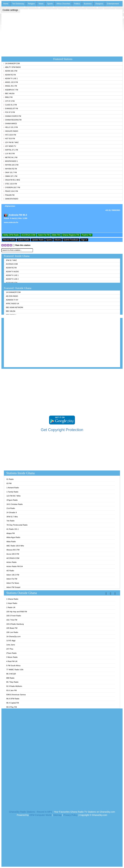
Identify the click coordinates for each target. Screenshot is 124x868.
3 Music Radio (12, 657)
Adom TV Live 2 (12, 279)
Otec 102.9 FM (10, 184)
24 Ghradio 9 (12, 512)
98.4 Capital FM (13, 703)
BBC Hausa (9, 94)
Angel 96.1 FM (10, 86)
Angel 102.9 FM (11, 82)
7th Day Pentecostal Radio (17, 525)
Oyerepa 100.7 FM (12, 188)
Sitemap (57, 815)
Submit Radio (23, 240)
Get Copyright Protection (62, 430)
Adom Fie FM (10, 75)
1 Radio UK (11, 607)
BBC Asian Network (15, 307)
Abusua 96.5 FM (13, 550)
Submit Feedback (71, 240)
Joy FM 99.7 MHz (11, 142)
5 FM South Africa (13, 666)
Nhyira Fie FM (10, 169)
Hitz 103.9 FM (10, 135)
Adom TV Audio (12, 272)
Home (6, 4)
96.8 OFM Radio (13, 699)
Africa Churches (63, 4)
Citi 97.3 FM (9, 101)
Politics (77, 4)
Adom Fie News (13, 583)
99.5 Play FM (12, 707)
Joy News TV (10, 146)
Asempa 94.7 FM (11, 90)
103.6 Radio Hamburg (15, 624)
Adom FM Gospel (13, 587)
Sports (50, 4)
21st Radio (11, 508)
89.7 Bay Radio (12, 682)
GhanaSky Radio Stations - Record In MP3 (31, 812)
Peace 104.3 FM (11, 191)
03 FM (9, 483)
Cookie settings (10, 10)
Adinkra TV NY (12, 300)
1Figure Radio (12, 500)
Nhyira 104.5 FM (11, 165)
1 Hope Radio (12, 603)
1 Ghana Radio (12, 599)
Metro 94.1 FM (10, 158)
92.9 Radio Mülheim (14, 686)
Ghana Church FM (12, 116)
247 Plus (10, 649)
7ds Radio (10, 521)
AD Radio (10, 571)
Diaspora (99, 4)
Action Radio (11, 562)
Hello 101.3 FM (11, 127)
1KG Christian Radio (15, 504)
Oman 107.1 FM (10, 176)
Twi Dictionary (18, 4)
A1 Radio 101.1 (13, 529)
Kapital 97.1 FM (11, 150)
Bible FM (8, 97)
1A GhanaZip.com (12, 64)
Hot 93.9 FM (9, 139)
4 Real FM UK (12, 661)
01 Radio (10, 479)
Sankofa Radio (11, 199)
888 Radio (10, 678)
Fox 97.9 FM (9, 112)
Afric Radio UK (13, 304)
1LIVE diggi (11, 641)
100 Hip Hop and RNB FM (17, 612)
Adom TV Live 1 (11, 79)
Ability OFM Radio (12, 67)
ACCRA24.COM (28, 235)
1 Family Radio (12, 492)
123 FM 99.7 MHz (13, 496)
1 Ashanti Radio (13, 488)
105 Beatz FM (12, 628)
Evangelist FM (11, 109)
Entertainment (113, 4)
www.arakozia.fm (11, 222)
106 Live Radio (12, 632)
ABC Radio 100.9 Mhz (15, 546)
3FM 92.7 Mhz (11, 260)
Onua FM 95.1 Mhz (12, 180)
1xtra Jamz (11, 645)
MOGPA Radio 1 (11, 161)
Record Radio (9, 240)
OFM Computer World (40, 815)
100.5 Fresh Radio (14, 616)
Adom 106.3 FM (10, 71)
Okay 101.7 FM (10, 173)
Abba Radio (11, 542)
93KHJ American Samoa (16, 695)
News (41, 4)
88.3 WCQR (11, 674)
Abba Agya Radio (13, 537)
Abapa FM (11, 533)
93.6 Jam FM (11, 690)
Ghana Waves (10, 124)
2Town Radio (11, 653)
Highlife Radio (11, 131)
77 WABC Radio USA (15, 670)
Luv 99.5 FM (9, 154)
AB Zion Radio (12, 296)
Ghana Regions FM (13, 120)
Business (88, 4)
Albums (58, 240)
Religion (31, 4)
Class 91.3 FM (10, 105)
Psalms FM (9, 195)
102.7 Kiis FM (12, 620)
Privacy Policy (70, 815)
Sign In (84, 240)
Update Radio (38, 240)
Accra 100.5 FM (13, 554)
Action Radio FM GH (15, 566)
